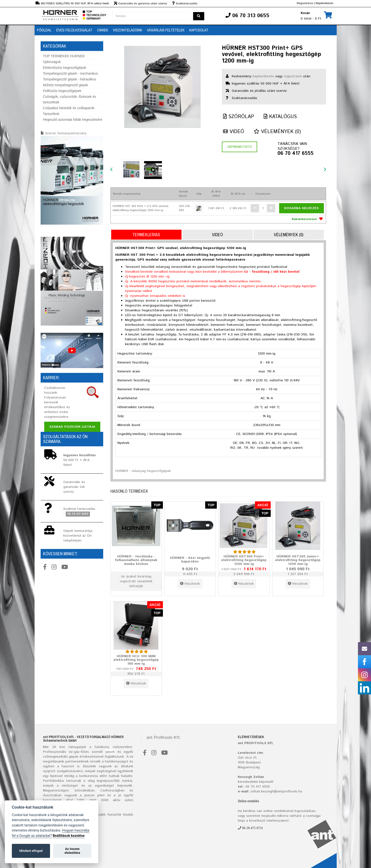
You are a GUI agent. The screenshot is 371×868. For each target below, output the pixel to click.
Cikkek (103, 30)
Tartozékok (51, 114)
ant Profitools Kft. (164, 738)
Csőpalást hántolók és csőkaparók (69, 108)
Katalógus (280, 117)
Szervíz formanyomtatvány (66, 133)
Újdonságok (52, 62)
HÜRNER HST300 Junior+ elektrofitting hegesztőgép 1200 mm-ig (298, 560)
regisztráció (293, 76)
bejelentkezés (263, 76)
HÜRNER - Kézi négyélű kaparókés (190, 560)
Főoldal (44, 30)
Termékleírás (146, 235)
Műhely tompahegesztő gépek (66, 85)
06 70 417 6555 (295, 154)
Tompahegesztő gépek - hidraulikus (70, 79)
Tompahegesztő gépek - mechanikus (71, 73)
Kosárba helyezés (302, 208)
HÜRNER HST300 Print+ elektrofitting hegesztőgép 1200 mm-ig (244, 560)
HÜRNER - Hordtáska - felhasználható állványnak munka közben (136, 560)
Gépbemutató (240, 147)
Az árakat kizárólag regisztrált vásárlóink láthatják (136, 581)
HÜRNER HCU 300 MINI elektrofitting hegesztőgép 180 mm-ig (136, 660)
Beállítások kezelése (69, 836)
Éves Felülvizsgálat (74, 30)
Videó (234, 132)
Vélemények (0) (277, 132)
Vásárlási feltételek (166, 30)
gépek (110, 752)
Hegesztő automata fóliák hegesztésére (73, 120)
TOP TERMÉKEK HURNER (64, 56)
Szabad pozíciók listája (72, 427)
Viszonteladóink (127, 30)
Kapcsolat (199, 30)
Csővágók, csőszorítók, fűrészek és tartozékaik (70, 99)
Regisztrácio (305, 3)
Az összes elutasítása (72, 851)
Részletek (190, 584)
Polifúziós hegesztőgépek (62, 91)
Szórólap (239, 117)
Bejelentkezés (324, 3)
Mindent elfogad (31, 851)
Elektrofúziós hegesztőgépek (65, 68)
